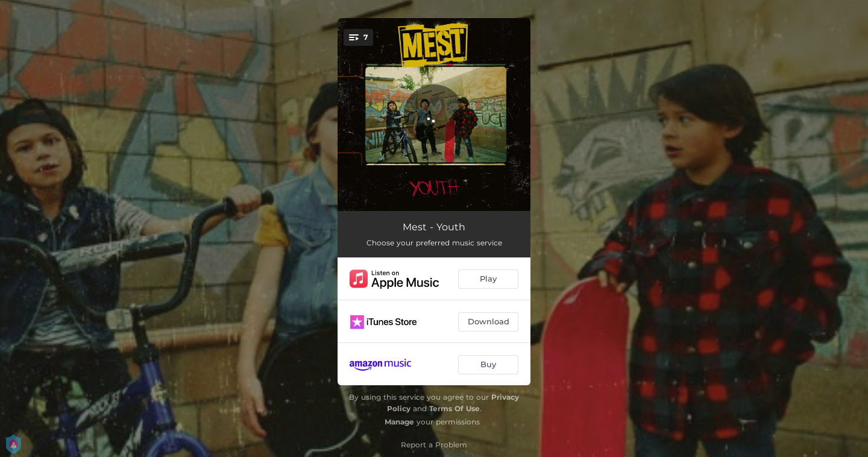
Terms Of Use (454, 408)
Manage (399, 422)
